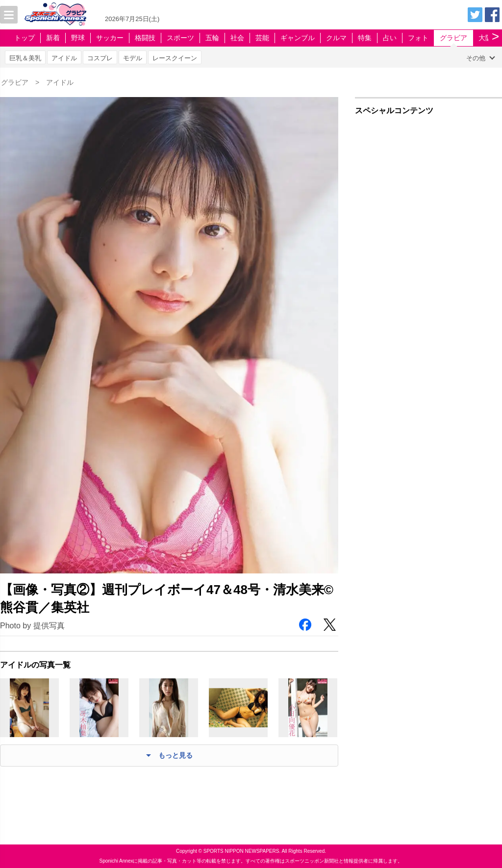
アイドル (64, 58)
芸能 (262, 38)
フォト (418, 38)
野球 (78, 38)
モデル (133, 58)
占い (390, 38)
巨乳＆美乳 (25, 58)
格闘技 (145, 38)
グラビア (453, 38)
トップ (25, 38)
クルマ (336, 38)
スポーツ (180, 38)
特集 (365, 38)
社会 (237, 38)
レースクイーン (175, 58)
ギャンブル (298, 38)
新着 (53, 38)
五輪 (212, 38)
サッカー (110, 38)
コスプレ (100, 58)
